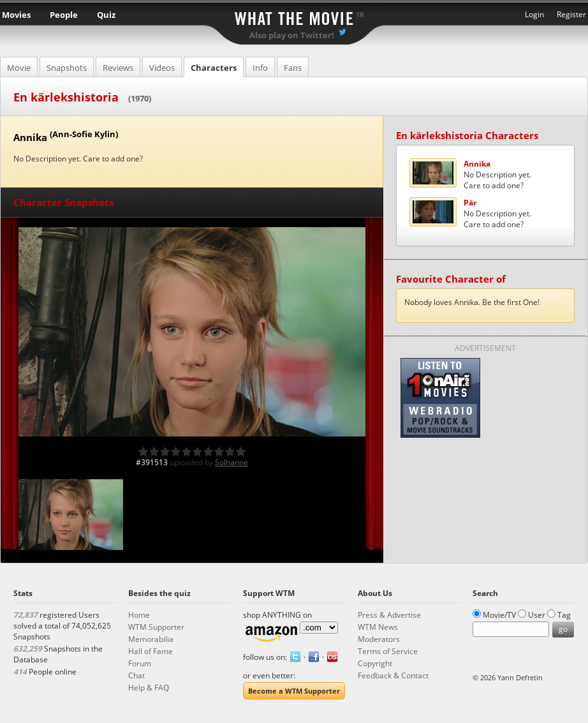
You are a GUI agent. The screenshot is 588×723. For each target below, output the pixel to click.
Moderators (379, 639)
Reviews (118, 68)
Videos (162, 68)
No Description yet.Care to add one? (497, 175)
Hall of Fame (151, 651)
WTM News (378, 627)
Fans (293, 68)
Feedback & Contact (393, 675)
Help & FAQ (149, 688)
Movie (19, 68)
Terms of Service (388, 651)
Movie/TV (499, 615)
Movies (16, 15)
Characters (214, 68)
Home (139, 615)
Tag (564, 615)
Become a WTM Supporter (294, 691)
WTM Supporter (156, 627)
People (64, 15)
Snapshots (67, 68)
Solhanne (232, 462)
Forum (140, 663)
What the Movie (294, 16)
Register (571, 14)
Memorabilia (151, 639)
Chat (136, 675)
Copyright (375, 663)
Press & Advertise (389, 615)
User (537, 615)
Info (260, 68)
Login (534, 14)
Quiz (106, 15)
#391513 (152, 462)
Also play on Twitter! (292, 35)
